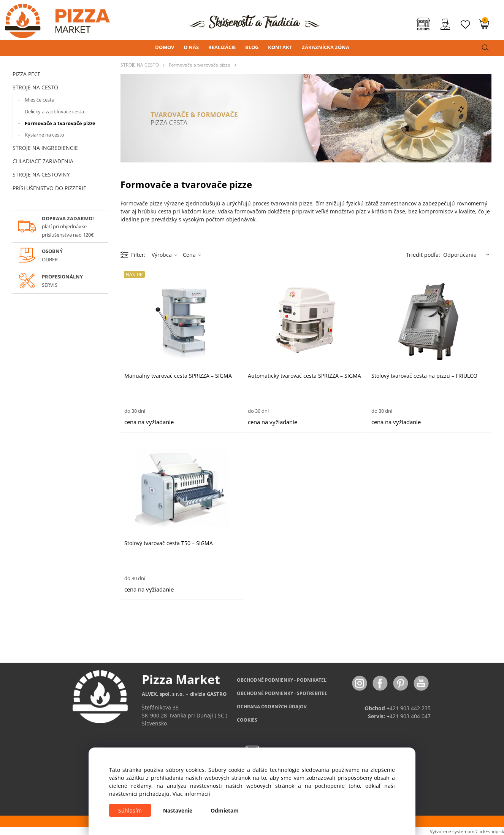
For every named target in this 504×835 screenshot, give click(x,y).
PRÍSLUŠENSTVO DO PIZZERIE (49, 188)
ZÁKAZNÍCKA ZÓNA (326, 47)
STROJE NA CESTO (35, 87)
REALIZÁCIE (222, 47)
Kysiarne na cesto (44, 135)
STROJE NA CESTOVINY (41, 174)
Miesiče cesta (40, 100)
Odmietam (225, 810)
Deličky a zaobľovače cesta (54, 111)
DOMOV (165, 47)
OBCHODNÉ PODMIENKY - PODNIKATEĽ (282, 680)
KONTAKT (280, 47)
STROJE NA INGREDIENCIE (45, 148)
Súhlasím (130, 810)
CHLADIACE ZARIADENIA (43, 161)
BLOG (252, 47)
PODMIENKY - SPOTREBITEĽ (282, 693)
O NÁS (191, 47)
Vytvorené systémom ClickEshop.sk (467, 831)
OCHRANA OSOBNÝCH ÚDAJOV (272, 707)
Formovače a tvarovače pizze (60, 123)
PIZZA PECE (27, 74)
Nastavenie (178, 810)
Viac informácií (191, 794)
